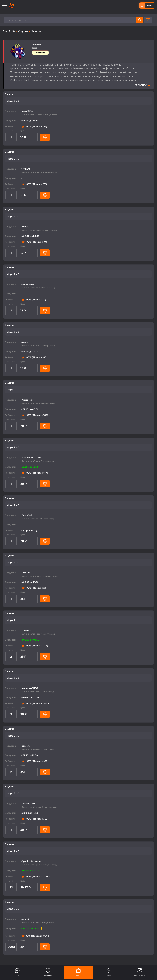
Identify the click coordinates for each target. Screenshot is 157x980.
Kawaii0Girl (27, 111)
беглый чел (28, 284)
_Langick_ (27, 630)
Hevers (25, 227)
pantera (26, 746)
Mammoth (37, 31)
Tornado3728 (28, 804)
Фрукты (23, 31)
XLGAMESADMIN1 (31, 458)
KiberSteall (27, 400)
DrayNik (26, 573)
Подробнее (141, 85)
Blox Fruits (9, 31)
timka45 (26, 169)
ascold (25, 342)
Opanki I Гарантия (31, 861)
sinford (25, 919)
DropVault (27, 515)
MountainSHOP (30, 688)
